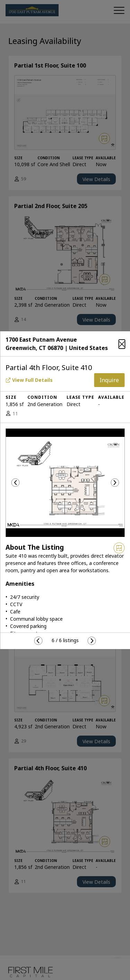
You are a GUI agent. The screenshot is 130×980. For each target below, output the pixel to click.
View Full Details (29, 380)
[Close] (122, 343)
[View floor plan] (119, 548)
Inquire (109, 380)
